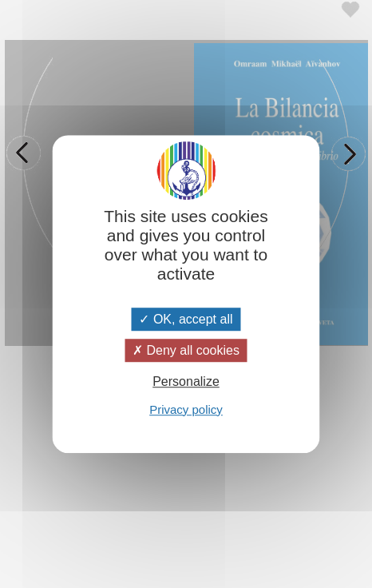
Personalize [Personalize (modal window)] (186, 382)
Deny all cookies (186, 350)
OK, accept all (186, 319)
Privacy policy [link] (186, 409)
